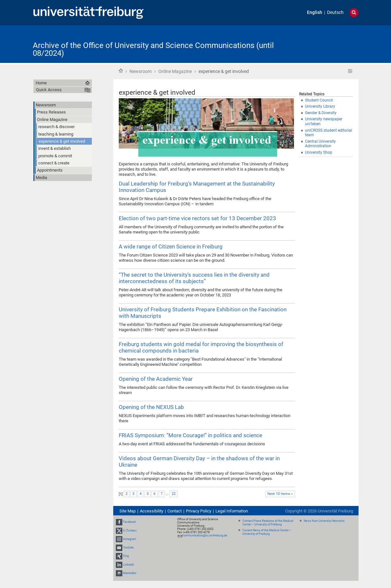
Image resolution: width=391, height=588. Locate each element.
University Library (320, 106)
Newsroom (141, 71)
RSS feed (350, 71)
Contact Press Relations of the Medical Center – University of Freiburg (268, 523)
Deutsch (335, 12)
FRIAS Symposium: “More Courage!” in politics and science (190, 435)
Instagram (130, 539)
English (315, 12)
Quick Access (49, 90)
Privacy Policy (199, 511)
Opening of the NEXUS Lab (151, 407)
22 (174, 494)
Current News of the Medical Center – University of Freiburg (267, 532)
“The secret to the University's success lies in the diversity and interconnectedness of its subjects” (194, 278)
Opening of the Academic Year (156, 379)
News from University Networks (324, 521)
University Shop (319, 152)
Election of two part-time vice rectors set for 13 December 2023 (197, 218)
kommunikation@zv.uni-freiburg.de (205, 535)
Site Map (128, 511)
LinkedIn (128, 565)
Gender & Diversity (321, 113)
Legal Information (232, 511)
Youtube (128, 547)
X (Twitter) (130, 531)
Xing (126, 556)
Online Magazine (175, 71)
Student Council (319, 100)
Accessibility (152, 511)
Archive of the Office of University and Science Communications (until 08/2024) (153, 49)
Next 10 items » (280, 494)
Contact (175, 511)
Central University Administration (320, 144)
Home (121, 71)
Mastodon (130, 573)
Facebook (129, 522)
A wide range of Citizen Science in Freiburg (171, 246)
